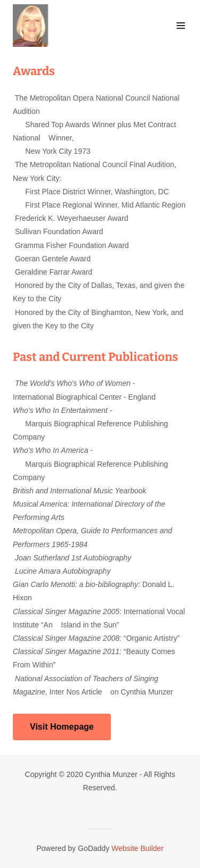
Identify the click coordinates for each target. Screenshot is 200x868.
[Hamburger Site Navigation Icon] (181, 26)
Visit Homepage (62, 727)
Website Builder (138, 848)
